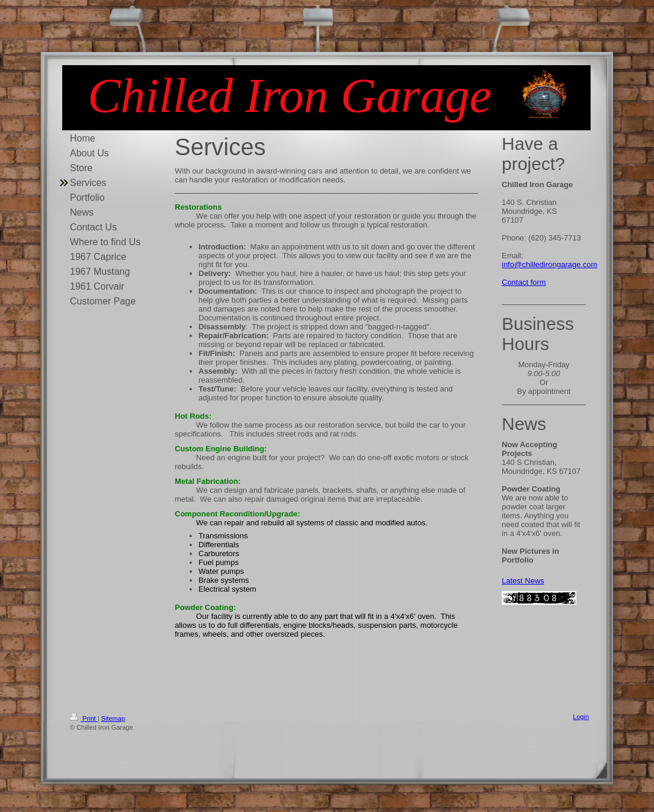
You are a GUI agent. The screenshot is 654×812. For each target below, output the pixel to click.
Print (84, 718)
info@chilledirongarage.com (549, 264)
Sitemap (113, 718)
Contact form (524, 282)
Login (581, 717)
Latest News (523, 581)
